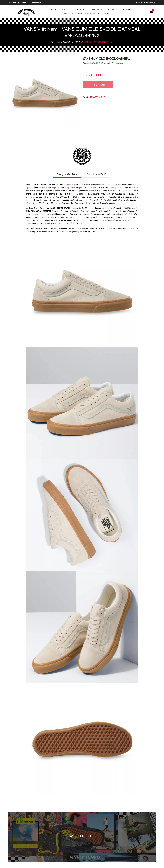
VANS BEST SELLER (83, 836)
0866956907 (36, 3)
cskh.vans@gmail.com (18, 3)
